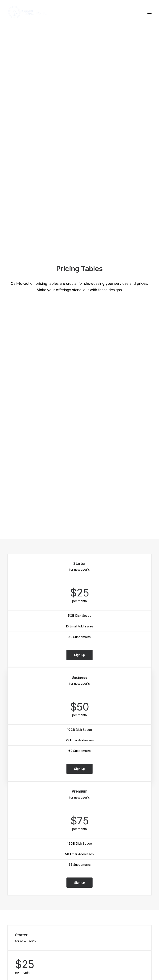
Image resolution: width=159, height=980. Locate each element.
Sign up (79, 198)
